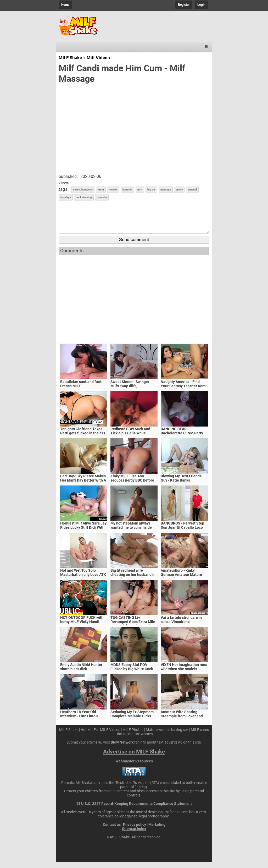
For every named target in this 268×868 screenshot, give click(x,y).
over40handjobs (83, 190)
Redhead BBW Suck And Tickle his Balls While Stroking (130, 439)
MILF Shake (70, 58)
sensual (192, 190)
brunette (102, 197)
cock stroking (84, 197)
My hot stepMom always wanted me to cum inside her (131, 534)
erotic (179, 190)
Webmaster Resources (134, 767)
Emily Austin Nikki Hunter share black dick (81, 673)
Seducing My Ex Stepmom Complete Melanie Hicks (132, 720)
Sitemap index (134, 835)
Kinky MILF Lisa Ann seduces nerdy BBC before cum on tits (132, 487)
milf (140, 190)
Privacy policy (135, 831)
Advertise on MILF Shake (134, 758)
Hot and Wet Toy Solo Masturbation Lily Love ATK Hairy (83, 581)
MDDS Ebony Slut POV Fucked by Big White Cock (132, 673)
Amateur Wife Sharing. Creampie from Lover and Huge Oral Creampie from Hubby (182, 724)
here (97, 749)
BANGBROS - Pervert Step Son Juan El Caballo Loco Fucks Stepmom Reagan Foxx (182, 536)
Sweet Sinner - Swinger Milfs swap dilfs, (130, 390)
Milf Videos (98, 58)
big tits (151, 190)
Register (184, 5)
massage (166, 190)
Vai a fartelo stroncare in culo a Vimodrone (181, 626)
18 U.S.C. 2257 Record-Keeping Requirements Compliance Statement (134, 810)
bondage (66, 197)
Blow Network (122, 749)
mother (113, 190)
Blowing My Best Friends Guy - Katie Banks (181, 484)
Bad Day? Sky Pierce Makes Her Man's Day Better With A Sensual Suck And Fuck (83, 487)
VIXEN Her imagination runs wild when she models (184, 673)
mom (101, 190)
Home (65, 5)
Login (201, 5)
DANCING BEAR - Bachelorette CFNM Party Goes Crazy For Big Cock (182, 439)
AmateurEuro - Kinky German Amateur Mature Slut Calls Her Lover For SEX (184, 581)
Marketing (157, 831)
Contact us (112, 831)
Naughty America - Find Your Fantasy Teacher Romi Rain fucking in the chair (184, 392)
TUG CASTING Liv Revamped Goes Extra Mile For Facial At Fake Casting (133, 628)
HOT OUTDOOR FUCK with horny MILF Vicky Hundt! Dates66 (82, 628)
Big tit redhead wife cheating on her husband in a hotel (133, 581)
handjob (127, 190)
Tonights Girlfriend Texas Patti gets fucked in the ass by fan (83, 439)
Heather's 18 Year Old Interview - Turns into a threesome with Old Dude (81, 722)
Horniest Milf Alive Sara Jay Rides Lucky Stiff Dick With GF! (83, 534)
